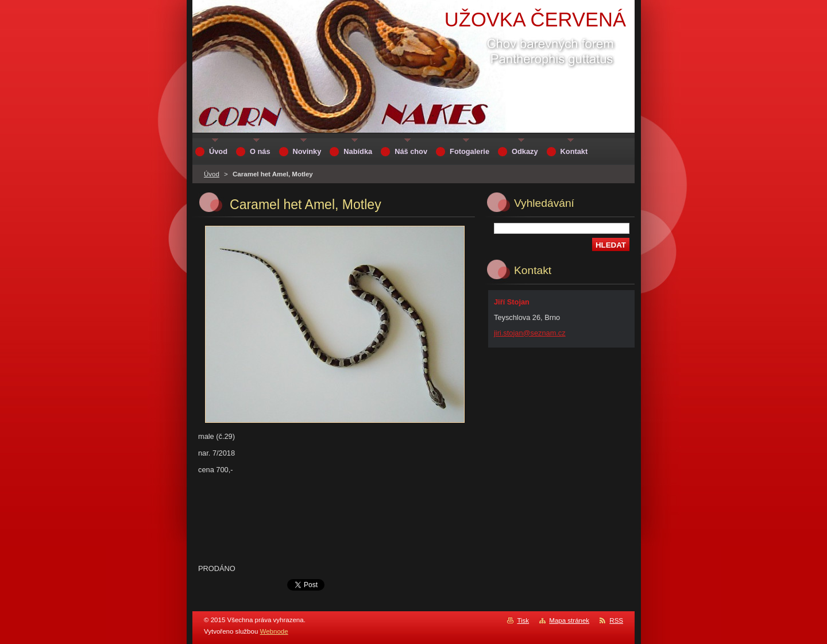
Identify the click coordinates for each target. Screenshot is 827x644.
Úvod (212, 174)
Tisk (523, 620)
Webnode (274, 631)
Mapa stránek (569, 620)
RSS (616, 620)
